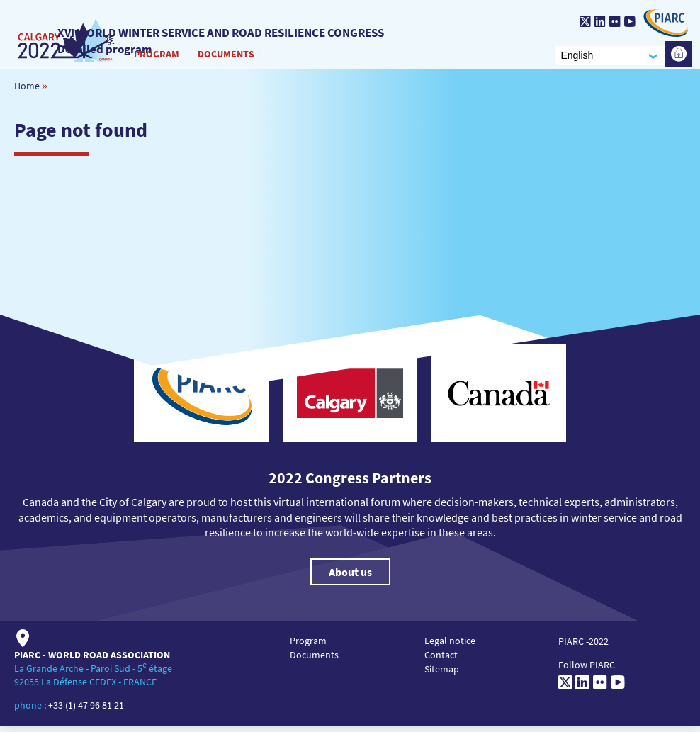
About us (350, 578)
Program (154, 56)
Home (27, 91)
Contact (441, 661)
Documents (223, 56)
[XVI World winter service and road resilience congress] (64, 36)
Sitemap (442, 675)
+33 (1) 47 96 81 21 (86, 711)
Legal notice (450, 647)
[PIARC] (662, 23)
